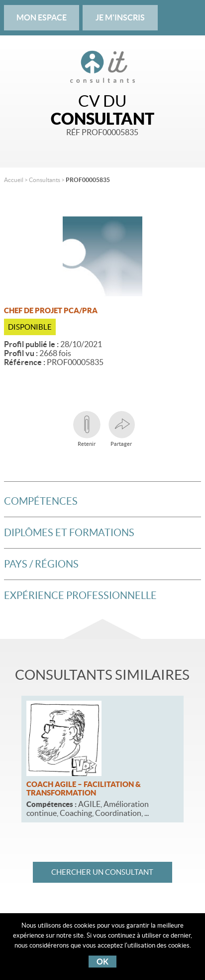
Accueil (14, 180)
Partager (121, 429)
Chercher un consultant (102, 872)
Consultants (45, 180)
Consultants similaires (102, 675)
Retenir (87, 429)
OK (102, 962)
